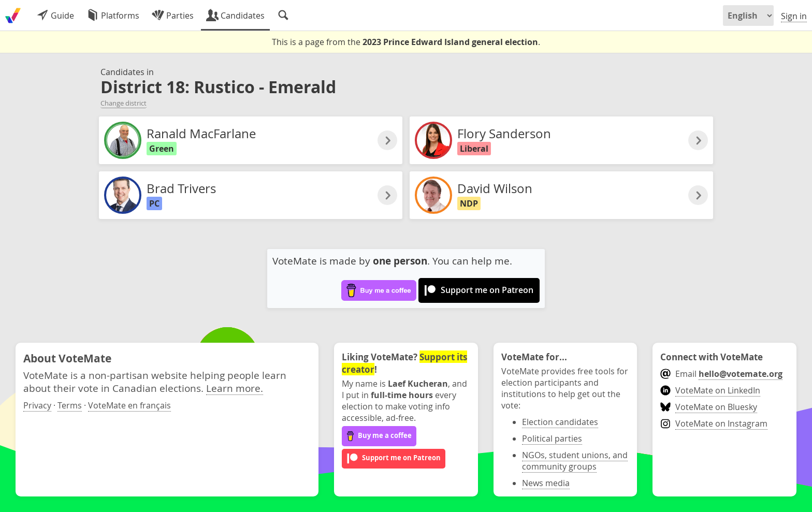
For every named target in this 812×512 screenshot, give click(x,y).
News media (546, 483)
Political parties (552, 438)
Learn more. (235, 388)
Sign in (794, 16)
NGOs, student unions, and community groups (575, 461)
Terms (70, 405)
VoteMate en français (129, 405)
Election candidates (560, 422)
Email (721, 374)
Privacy (37, 405)
